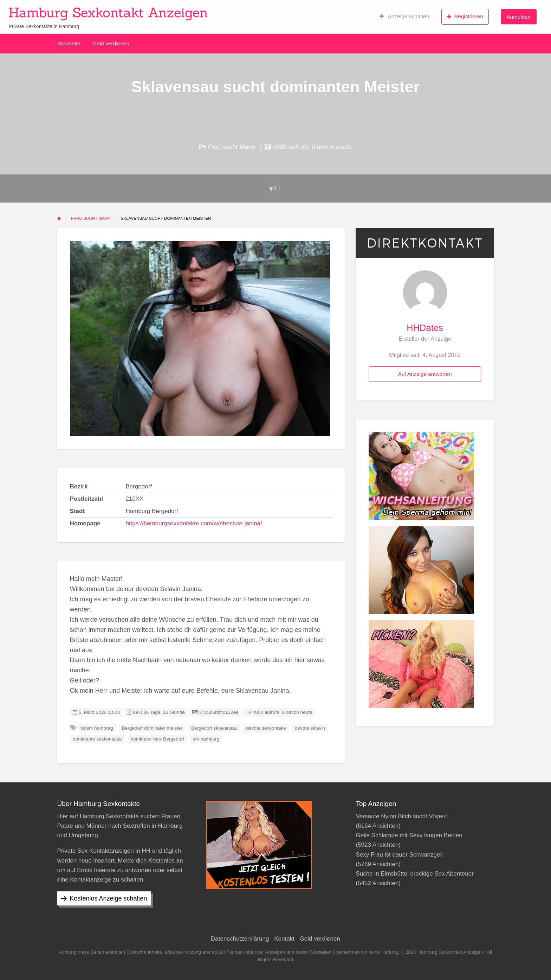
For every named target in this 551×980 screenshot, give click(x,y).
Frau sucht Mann (231, 147)
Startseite (69, 43)
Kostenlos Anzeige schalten (108, 898)
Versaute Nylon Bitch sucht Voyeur (401, 816)
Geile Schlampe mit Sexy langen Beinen (409, 835)
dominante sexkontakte (97, 739)
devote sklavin (310, 728)
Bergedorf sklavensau (214, 728)
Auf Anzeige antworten (425, 374)
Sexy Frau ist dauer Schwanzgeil (399, 855)
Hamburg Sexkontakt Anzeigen (108, 12)
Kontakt (284, 939)
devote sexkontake (266, 728)
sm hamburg (206, 739)
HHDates (425, 328)
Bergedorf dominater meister (152, 728)
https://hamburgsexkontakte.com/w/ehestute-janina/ (194, 523)
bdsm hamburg (97, 728)
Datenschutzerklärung (240, 939)
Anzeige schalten (404, 17)
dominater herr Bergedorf (157, 739)
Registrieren (465, 17)
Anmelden (518, 17)
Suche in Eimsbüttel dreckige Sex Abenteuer (414, 874)
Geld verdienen (111, 43)
